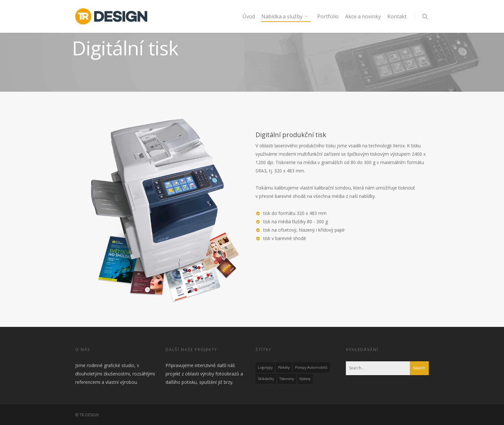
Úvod (249, 16)
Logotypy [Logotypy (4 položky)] (265, 367)
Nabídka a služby (285, 16)
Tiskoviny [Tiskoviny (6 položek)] (287, 379)
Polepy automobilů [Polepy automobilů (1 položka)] (311, 367)
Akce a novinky (363, 16)
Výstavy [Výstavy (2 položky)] (305, 379)
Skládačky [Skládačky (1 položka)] (266, 379)
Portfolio (328, 16)
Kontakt (397, 16)
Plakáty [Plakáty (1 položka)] (284, 367)
